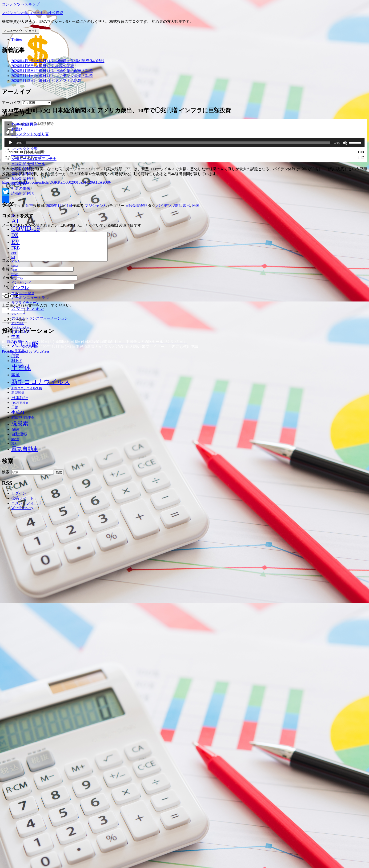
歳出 (186, 713)
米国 (196, 713)
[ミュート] (345, 650)
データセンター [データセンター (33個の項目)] (20, 327)
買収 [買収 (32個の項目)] (14, 444)
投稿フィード (23, 498)
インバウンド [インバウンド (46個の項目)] (21, 282)
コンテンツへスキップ (21, 4)
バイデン (164, 713)
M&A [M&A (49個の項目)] (16, 261)
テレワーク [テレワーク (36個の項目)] (18, 314)
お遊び (17, 129)
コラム (17, 139)
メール (9, 790)
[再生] (11, 650)
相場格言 (19, 183)
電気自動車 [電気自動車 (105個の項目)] (25, 449)
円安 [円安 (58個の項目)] (15, 356)
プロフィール (23, 144)
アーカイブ (11, 102)
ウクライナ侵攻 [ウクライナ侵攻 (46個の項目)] (23, 293)
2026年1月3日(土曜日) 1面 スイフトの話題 (46, 81)
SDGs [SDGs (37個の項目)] (15, 266)
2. (23, 664)
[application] (184, 650)
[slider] (178, 650)
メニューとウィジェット (21, 31)
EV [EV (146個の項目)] (16, 242)
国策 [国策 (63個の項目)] (16, 375)
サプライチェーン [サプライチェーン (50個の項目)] (25, 303)
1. (25, 659)
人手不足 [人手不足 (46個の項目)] (18, 351)
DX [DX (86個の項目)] (15, 235)
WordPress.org (22, 508)
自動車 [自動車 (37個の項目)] (16, 430)
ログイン (19, 493)
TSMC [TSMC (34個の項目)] (15, 274)
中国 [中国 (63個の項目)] (16, 337)
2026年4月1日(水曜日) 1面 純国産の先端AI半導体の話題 (58, 61)
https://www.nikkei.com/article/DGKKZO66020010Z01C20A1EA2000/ (56, 689)
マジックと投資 (24, 149)
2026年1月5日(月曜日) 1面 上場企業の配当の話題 (52, 71)
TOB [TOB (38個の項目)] (14, 270)
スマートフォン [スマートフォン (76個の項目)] (28, 308)
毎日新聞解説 (23, 174)
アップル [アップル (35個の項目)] (17, 279)
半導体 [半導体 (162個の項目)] (21, 368)
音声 (29, 713)
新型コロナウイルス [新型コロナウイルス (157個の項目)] (41, 382)
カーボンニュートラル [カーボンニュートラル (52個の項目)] (30, 298)
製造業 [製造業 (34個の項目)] (15, 439)
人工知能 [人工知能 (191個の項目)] (25, 344)
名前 (7, 782)
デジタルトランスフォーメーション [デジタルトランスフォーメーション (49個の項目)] (40, 318)
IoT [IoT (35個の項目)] (13, 257)
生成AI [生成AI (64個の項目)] (18, 412)
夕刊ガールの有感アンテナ (34, 159)
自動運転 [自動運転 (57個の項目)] (19, 434)
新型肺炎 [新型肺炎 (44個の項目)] (18, 393)
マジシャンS (95, 713)
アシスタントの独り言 (30, 134)
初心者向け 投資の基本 (31, 154)
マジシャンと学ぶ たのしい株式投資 (32, 13)
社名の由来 (21, 188)
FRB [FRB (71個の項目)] (16, 248)
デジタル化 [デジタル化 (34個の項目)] (18, 323)
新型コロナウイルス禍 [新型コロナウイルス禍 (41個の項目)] (27, 388)
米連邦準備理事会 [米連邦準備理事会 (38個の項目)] (23, 418)
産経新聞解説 (23, 179)
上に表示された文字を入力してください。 (38, 818)
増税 (177, 713)
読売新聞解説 (23, 193)
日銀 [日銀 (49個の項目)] (15, 407)
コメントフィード (26, 503)
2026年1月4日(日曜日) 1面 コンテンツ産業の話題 (52, 76)
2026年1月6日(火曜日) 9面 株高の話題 (43, 66)
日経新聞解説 (23, 169)
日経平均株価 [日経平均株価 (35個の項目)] (20, 403)
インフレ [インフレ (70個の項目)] (20, 288)
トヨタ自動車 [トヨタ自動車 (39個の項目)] (20, 332)
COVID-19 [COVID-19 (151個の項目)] (26, 229)
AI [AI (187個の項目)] (15, 221)
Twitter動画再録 (24, 124)
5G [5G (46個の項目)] (13, 215)
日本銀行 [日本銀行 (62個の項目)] (20, 398)
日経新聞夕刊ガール (28, 164)
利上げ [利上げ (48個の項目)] (17, 361)
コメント (9, 773)
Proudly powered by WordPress (26, 864)
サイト (8, 799)
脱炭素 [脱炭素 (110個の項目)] (20, 423)
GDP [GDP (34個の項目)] (14, 253)
